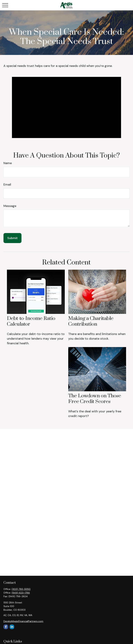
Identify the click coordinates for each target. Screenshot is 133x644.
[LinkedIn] (12, 627)
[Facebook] (6, 627)
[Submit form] (12, 238)
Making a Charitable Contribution (91, 321)
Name (8, 163)
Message (10, 206)
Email (7, 184)
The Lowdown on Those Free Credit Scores (95, 399)
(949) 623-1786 (21, 593)
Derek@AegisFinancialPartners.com (23, 621)
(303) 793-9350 (21, 589)
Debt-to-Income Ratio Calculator (31, 321)
